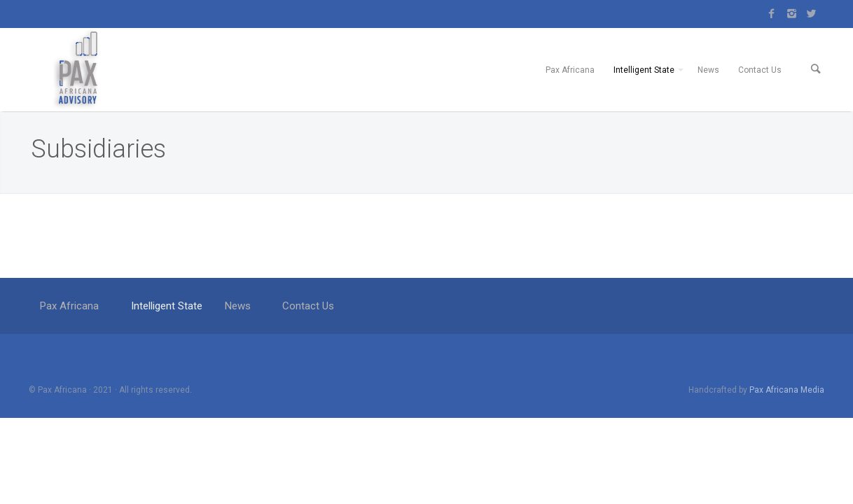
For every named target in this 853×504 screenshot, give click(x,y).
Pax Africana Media (787, 424)
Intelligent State (644, 87)
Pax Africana (570, 87)
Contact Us (760, 87)
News (708, 87)
